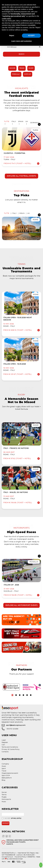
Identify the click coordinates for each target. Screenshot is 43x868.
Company (5, 764)
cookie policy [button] (6, 18)
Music (4, 766)
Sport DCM (6, 776)
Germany (35, 123)
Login (4, 740)
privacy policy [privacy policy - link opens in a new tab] (9, 9)
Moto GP (28, 74)
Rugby (31, 68)
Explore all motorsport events (22, 605)
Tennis (22, 68)
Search (22, 54)
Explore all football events (21, 176)
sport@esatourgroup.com (16, 725)
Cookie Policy (15, 749)
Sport (4, 769)
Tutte (7, 122)
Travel (4, 771)
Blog (3, 780)
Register (5, 742)
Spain (21, 122)
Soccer (12, 68)
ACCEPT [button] (31, 36)
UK (27, 122)
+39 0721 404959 (12, 729)
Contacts (5, 752)
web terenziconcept (16, 859)
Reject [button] (12, 36)
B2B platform (7, 778)
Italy (14, 122)
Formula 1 (16, 74)
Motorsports (6, 799)
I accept (12, 818)
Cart (3, 745)
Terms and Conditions (10, 747)
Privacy (5, 749)
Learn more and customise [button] (21, 41)
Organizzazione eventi (10, 773)
